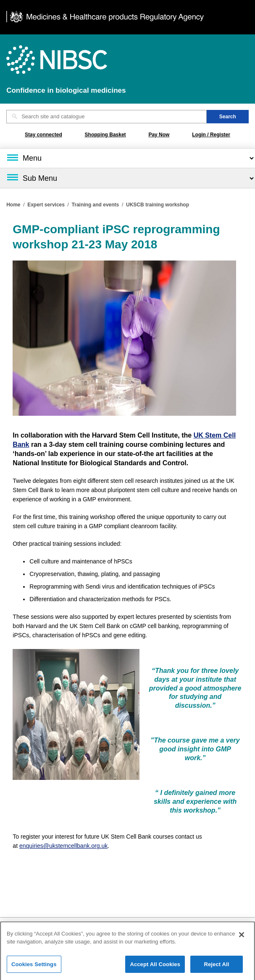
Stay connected (43, 135)
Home (13, 205)
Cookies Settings (34, 966)
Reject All (216, 966)
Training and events (96, 205)
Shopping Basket (105, 135)
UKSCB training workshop (158, 205)
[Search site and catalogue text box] (106, 117)
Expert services (46, 205)
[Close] (242, 937)
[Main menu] (127, 158)
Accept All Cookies (155, 966)
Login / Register (211, 135)
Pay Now (159, 135)
